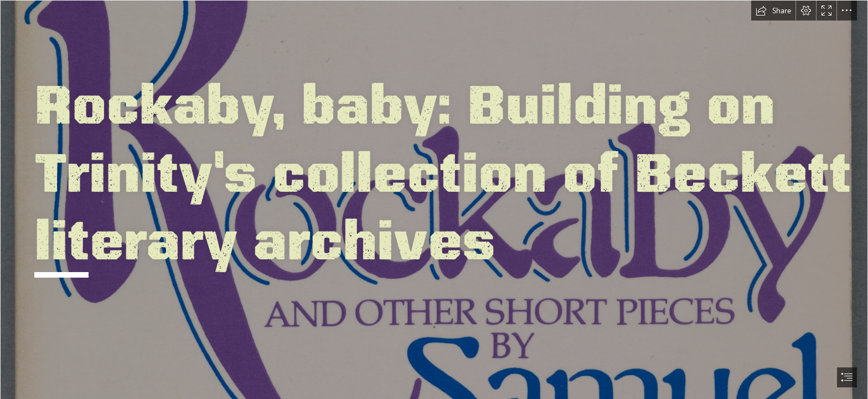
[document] (434, 199)
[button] (773, 11)
